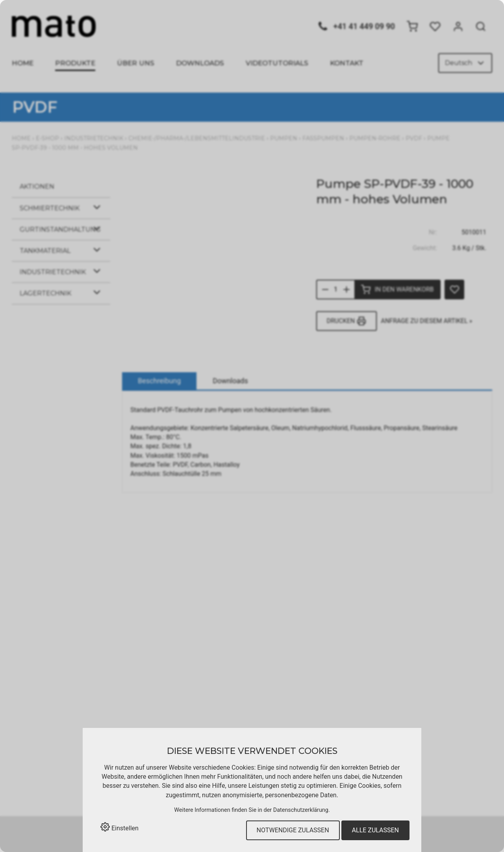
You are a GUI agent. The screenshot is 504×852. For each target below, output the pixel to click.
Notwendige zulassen (293, 830)
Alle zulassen (375, 830)
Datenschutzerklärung (301, 810)
